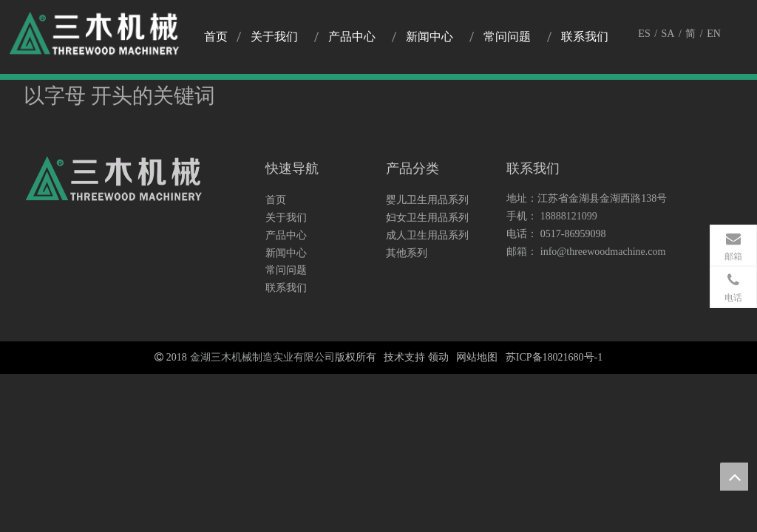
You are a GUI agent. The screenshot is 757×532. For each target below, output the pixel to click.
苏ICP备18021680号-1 (554, 357)
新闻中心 (286, 253)
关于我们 (286, 218)
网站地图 (477, 357)
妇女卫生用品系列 (427, 218)
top (734, 477)
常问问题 (286, 270)
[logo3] (114, 183)
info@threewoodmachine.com (603, 252)
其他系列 (407, 253)
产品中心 (286, 235)
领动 (438, 357)
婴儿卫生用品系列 (427, 200)
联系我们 (286, 288)
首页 (276, 200)
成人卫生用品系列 (427, 235)
